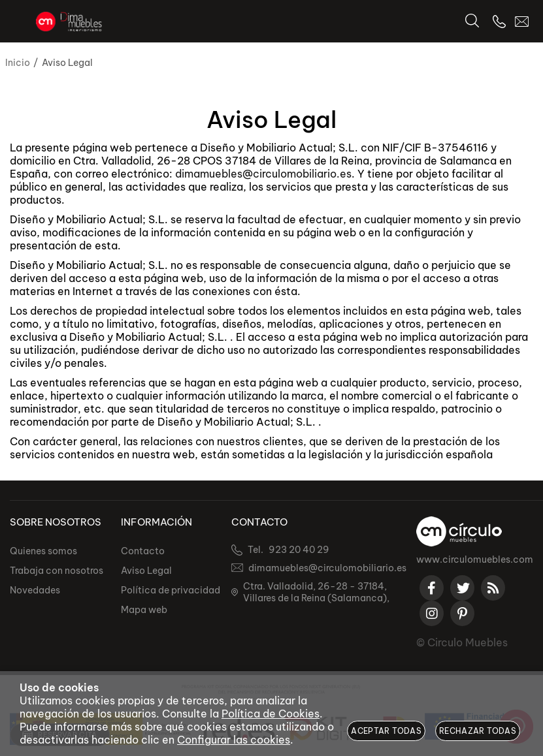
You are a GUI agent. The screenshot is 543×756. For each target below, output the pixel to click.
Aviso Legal (146, 571)
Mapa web (144, 610)
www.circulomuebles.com (475, 559)
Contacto (143, 551)
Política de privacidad (171, 590)
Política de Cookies (271, 714)
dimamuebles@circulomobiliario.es (263, 174)
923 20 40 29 (299, 550)
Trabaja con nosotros (57, 571)
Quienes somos (43, 551)
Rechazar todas (478, 731)
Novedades (35, 590)
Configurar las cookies (234, 740)
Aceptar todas (386, 731)
